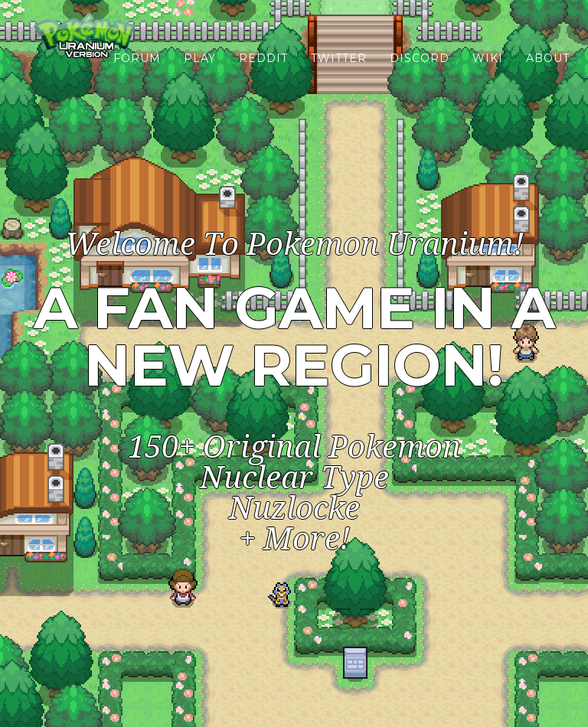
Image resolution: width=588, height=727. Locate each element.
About (548, 77)
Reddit (263, 77)
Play (200, 77)
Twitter (339, 77)
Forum (137, 77)
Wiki (488, 77)
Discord (420, 77)
